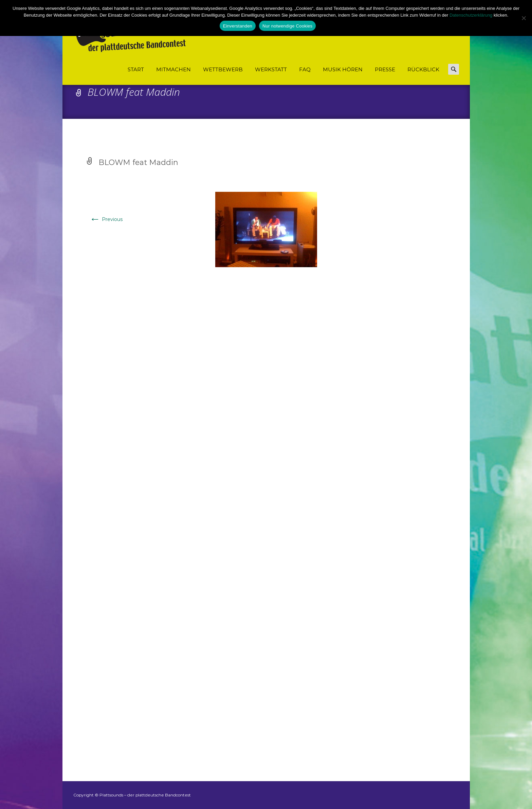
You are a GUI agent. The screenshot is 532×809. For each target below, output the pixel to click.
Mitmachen (173, 69)
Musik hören (343, 69)
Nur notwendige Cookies (287, 26)
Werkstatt (271, 69)
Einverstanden (238, 26)
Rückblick (423, 69)
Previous (106, 219)
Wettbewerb (223, 69)
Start (136, 69)
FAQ (305, 69)
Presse (385, 69)
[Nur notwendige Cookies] (524, 18)
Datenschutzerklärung (471, 15)
